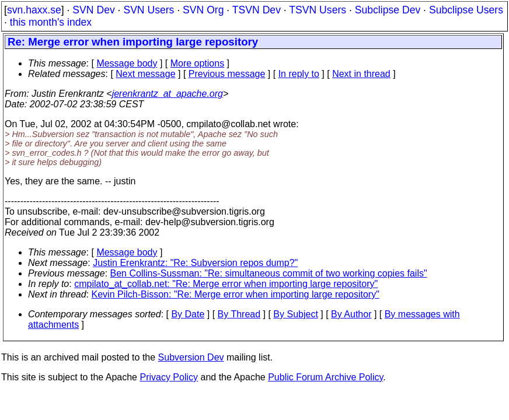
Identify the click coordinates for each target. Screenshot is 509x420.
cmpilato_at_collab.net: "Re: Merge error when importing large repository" (226, 284)
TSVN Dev (257, 10)
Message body (127, 63)
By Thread (239, 314)
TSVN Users (318, 10)
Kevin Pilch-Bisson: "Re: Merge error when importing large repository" (236, 294)
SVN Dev (93, 10)
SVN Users (149, 10)
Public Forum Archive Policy (325, 377)
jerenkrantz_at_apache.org (168, 94)
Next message (145, 74)
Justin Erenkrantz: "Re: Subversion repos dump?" (195, 263)
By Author (351, 314)
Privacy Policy (169, 377)
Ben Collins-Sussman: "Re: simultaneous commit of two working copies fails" (269, 273)
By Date (188, 314)
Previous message (227, 74)
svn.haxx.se (34, 10)
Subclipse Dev (388, 10)
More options (198, 63)
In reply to (299, 74)
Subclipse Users (466, 10)
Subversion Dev (191, 357)
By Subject (295, 314)
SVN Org (203, 10)
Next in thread (361, 74)
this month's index (51, 22)
